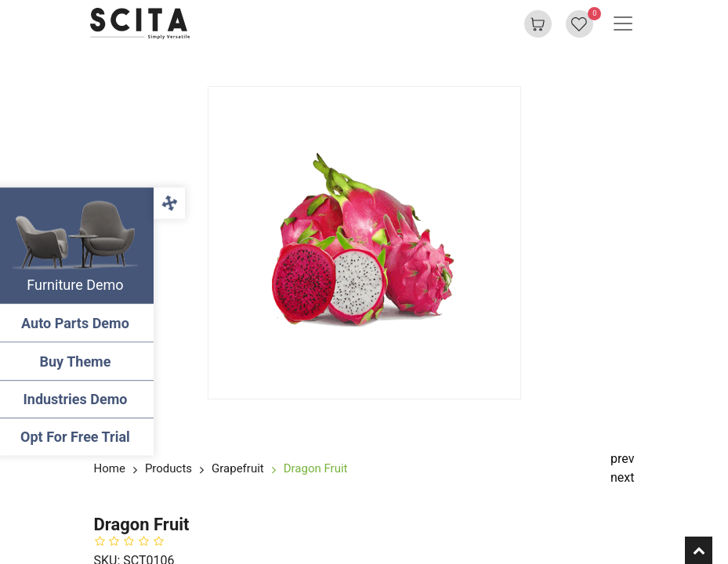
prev (622, 459)
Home (110, 468)
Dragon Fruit (316, 468)
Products (168, 468)
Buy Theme (79, 362)
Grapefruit (238, 468)
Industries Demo (79, 399)
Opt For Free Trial (78, 437)
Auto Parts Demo (78, 323)
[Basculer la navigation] (623, 23)
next (623, 477)
